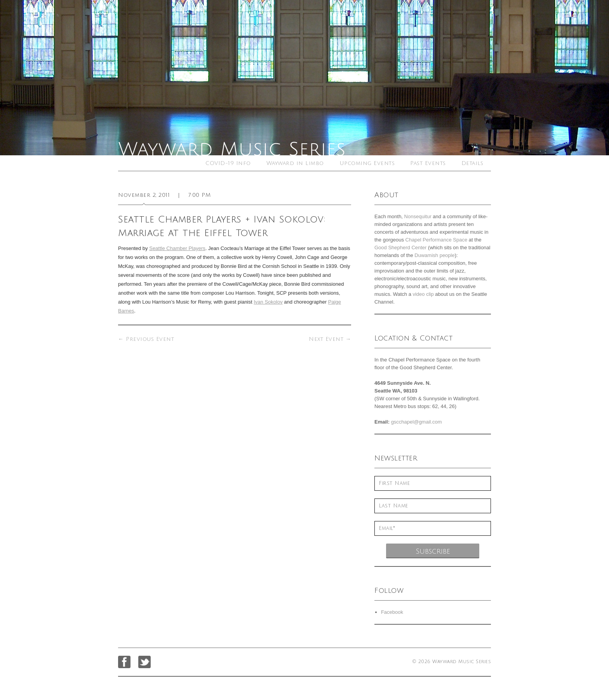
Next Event (330, 339)
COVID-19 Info (228, 163)
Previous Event (146, 339)
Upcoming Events (367, 163)
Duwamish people (434, 255)
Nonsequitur (418, 216)
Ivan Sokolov (268, 302)
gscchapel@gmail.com (417, 422)
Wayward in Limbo (295, 163)
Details (472, 163)
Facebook (392, 612)
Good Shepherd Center (400, 248)
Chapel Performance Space (437, 240)
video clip (423, 294)
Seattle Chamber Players (177, 248)
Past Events (428, 163)
